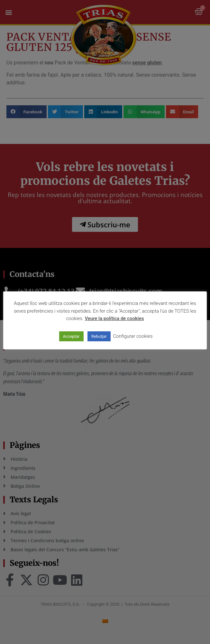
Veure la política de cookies (114, 318)
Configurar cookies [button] (133, 336)
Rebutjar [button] (99, 336)
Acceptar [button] (71, 336)
